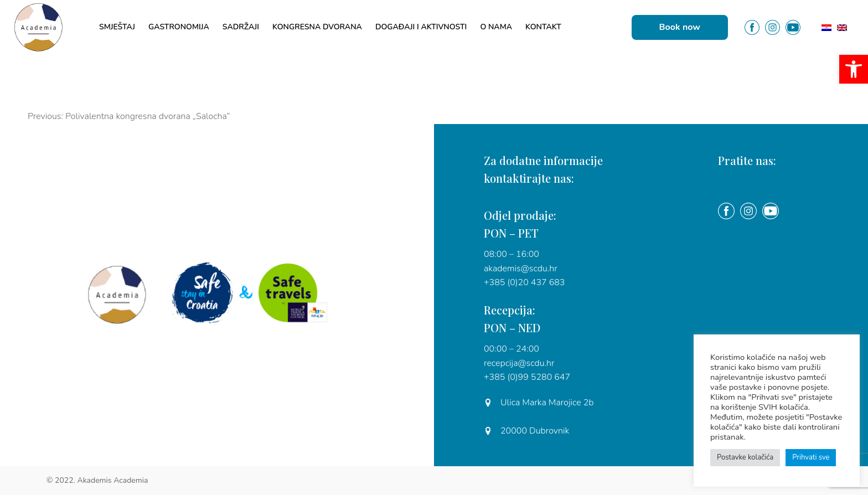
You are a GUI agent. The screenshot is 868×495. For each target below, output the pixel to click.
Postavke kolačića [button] (745, 457)
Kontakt (543, 27)
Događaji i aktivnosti (421, 27)
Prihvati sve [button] (811, 457)
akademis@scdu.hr (521, 269)
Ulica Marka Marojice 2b (539, 403)
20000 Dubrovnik (526, 431)
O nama (496, 27)
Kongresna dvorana (317, 27)
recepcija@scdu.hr (519, 363)
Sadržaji (241, 27)
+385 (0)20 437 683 (524, 282)
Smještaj (117, 27)
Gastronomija (179, 27)
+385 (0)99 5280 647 (527, 377)
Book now (680, 27)
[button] (854, 69)
